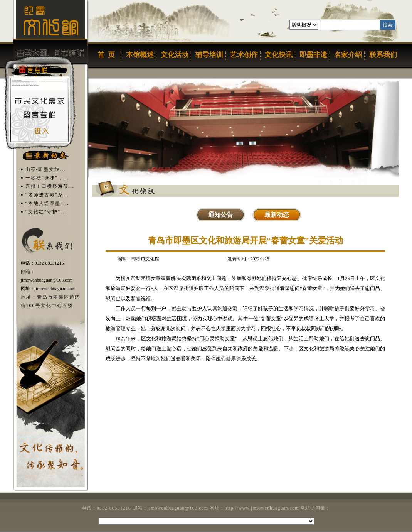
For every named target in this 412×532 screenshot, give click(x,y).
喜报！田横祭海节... (50, 186)
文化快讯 (279, 55)
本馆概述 (140, 55)
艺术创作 (244, 55)
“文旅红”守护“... (46, 212)
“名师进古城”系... (47, 195)
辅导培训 (209, 55)
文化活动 (175, 55)
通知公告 (220, 215)
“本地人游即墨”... (47, 203)
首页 (105, 55)
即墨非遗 (313, 55)
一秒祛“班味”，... (47, 178)
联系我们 (383, 55)
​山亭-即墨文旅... (46, 169)
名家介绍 (348, 55)
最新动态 (277, 215)
